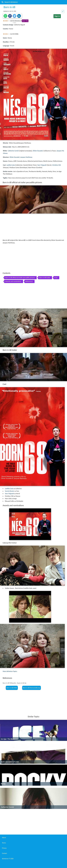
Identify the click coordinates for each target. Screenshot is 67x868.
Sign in (57, 16)
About (4, 838)
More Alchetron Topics (10, 671)
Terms (4, 843)
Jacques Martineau (26, 157)
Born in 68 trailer (45, 278)
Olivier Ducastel (38, 151)
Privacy (4, 848)
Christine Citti (57, 165)
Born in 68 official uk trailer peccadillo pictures (20, 278)
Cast (56, 278)
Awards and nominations (13, 281)
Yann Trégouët (42, 165)
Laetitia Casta (11, 165)
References (29, 281)
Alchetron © (8, 859)
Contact (4, 853)
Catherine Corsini (13, 151)
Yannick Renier (10, 491)
